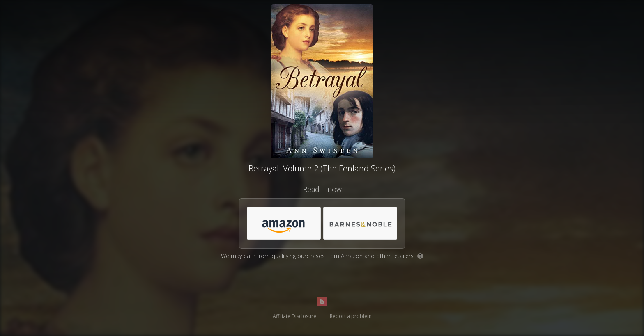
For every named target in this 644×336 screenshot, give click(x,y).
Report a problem (351, 316)
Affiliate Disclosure (294, 316)
